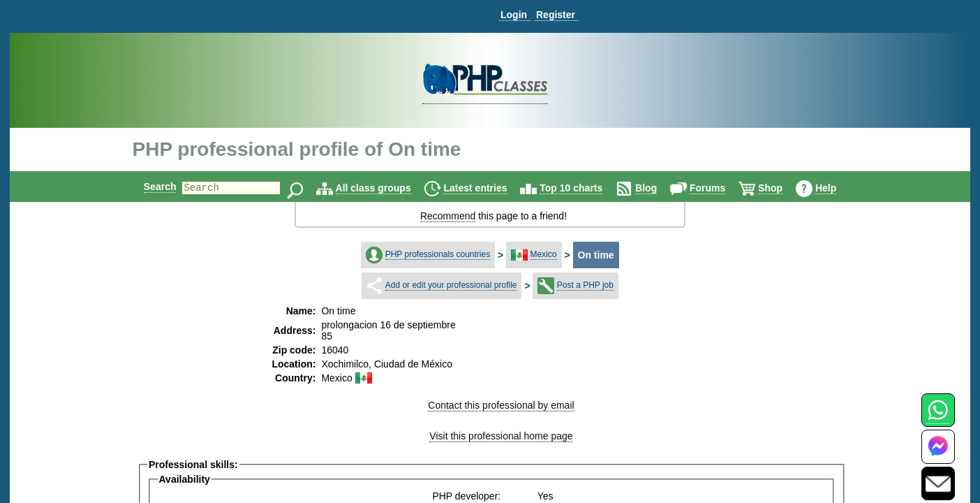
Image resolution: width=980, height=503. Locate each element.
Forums (719, 188)
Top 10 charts (583, 188)
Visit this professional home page (501, 436)
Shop (782, 188)
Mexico (544, 254)
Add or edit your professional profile (451, 285)
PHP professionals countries (438, 254)
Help (838, 188)
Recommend (448, 216)
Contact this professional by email (501, 405)
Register (556, 15)
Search (148, 187)
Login (514, 15)
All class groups (385, 188)
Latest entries (487, 188)
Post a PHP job (585, 285)
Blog (658, 188)
